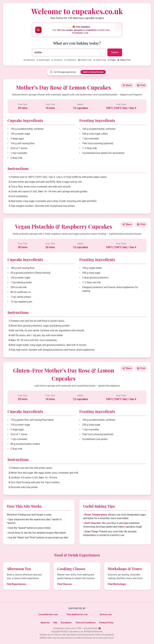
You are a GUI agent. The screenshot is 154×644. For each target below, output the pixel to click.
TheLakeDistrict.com (77, 614)
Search (115, 52)
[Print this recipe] (141, 85)
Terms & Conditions (85, 623)
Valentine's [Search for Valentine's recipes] (70, 60)
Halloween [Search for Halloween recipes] (29, 60)
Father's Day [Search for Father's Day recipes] (100, 60)
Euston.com (106, 614)
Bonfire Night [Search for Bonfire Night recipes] (43, 60)
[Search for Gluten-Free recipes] (124, 60)
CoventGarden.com (48, 614)
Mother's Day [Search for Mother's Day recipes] (85, 60)
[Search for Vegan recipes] (112, 60)
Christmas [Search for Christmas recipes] (57, 60)
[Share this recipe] (127, 85)
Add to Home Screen (93, 72)
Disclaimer (66, 623)
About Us (45, 623)
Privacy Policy (106, 623)
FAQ (55, 623)
